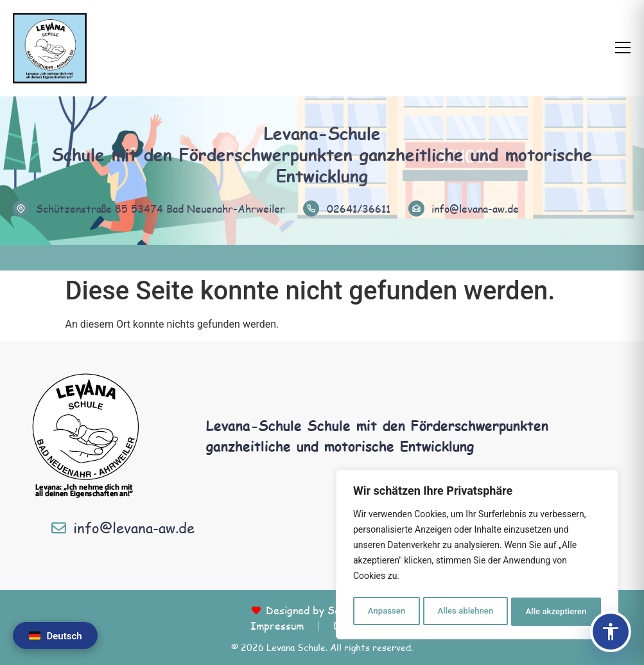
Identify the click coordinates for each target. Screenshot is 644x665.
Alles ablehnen (465, 612)
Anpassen (385, 612)
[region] (477, 556)
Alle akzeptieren (556, 612)
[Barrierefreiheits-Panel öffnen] (611, 632)
